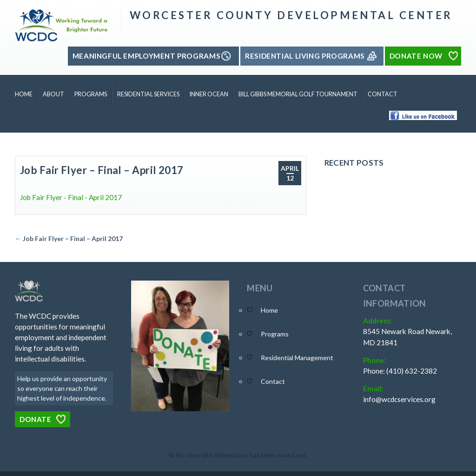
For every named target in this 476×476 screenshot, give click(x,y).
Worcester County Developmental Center (291, 15)
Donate (36, 419)
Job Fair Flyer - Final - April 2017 (71, 197)
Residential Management (297, 358)
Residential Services (148, 94)
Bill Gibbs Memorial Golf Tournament (298, 94)
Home (24, 94)
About (53, 94)
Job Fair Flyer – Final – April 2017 (102, 170)
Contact (383, 94)
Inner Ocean (209, 94)
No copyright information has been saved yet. (241, 455)
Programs (91, 94)
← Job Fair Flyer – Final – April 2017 (69, 238)
